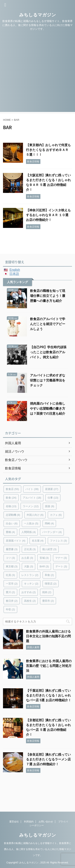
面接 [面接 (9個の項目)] (50, 506)
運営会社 (14, 822)
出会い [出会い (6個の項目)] (12, 523)
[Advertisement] (37, 74)
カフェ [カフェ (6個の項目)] (56, 515)
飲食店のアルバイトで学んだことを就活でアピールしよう (48, 324)
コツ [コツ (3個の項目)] (10, 558)
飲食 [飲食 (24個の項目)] (11, 498)
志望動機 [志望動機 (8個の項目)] (13, 515)
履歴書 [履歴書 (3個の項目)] (12, 549)
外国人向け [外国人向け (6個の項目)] (35, 515)
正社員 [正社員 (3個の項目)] (30, 549)
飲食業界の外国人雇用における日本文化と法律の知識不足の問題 (48, 636)
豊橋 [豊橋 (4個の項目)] (10, 532)
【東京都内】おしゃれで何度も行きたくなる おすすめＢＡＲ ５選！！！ (48, 150)
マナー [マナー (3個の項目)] (61, 558)
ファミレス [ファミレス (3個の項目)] (58, 541)
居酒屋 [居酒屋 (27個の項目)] (52, 489)
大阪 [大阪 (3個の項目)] (29, 566)
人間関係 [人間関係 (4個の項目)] (29, 532)
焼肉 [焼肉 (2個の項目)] (47, 592)
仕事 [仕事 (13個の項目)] (53, 498)
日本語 (14, 274)
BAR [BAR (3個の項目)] (44, 566)
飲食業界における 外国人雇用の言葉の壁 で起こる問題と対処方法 (49, 666)
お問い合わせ (46, 822)
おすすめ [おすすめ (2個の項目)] (29, 592)
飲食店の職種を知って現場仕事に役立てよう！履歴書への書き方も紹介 (48, 296)
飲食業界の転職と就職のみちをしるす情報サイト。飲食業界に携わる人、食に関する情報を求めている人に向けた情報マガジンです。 (38, 849)
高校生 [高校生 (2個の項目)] (30, 601)
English (15, 270)
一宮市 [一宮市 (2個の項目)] (12, 584)
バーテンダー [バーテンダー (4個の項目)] (52, 532)
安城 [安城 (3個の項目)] (44, 558)
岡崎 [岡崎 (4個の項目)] (49, 523)
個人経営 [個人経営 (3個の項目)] (49, 549)
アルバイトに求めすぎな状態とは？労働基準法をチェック (48, 380)
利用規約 (29, 822)
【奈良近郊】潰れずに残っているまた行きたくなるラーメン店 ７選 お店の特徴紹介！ (48, 759)
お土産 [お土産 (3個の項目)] (27, 558)
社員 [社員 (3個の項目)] (10, 575)
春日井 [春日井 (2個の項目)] (12, 601)
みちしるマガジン (38, 15)
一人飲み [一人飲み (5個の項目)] (31, 523)
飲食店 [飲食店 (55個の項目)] (12, 489)
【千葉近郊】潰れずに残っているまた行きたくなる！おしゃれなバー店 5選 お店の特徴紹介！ (49, 695)
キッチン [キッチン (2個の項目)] (31, 584)
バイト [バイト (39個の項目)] (32, 489)
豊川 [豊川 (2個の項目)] (10, 592)
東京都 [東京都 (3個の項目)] (12, 566)
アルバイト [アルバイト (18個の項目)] (32, 498)
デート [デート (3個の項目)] (61, 566)
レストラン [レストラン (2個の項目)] (30, 575)
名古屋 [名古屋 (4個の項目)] (38, 541)
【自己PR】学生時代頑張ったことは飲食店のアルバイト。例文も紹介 (48, 352)
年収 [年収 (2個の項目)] (10, 609)
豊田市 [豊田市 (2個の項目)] (48, 601)
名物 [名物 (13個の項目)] (11, 506)
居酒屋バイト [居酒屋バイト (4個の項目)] (16, 541)
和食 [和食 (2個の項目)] (49, 575)
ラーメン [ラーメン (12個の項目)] (31, 506)
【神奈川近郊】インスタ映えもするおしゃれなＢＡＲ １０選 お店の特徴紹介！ (48, 215)
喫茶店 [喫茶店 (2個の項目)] (51, 584)
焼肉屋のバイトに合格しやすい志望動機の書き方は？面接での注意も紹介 (48, 409)
